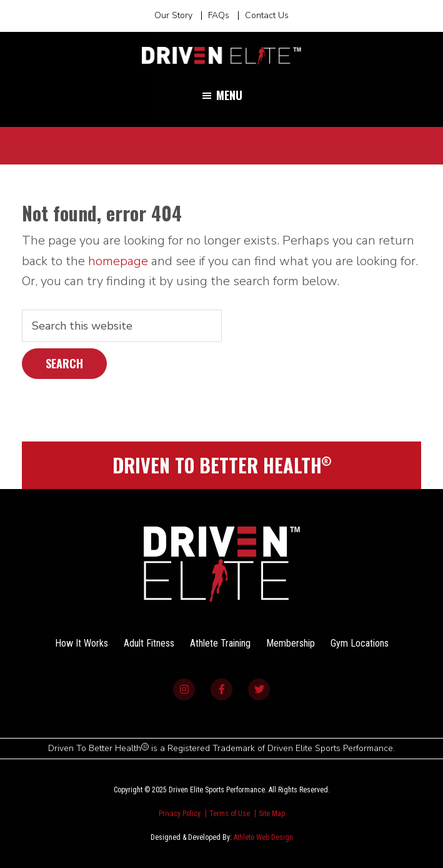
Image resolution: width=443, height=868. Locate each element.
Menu (229, 95)
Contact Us (267, 15)
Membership (291, 643)
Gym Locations (360, 643)
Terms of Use (230, 814)
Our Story (173, 15)
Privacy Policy (180, 814)
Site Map (272, 814)
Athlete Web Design (263, 837)
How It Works (82, 643)
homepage (118, 261)
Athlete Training (220, 643)
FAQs (219, 15)
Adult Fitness (149, 643)
